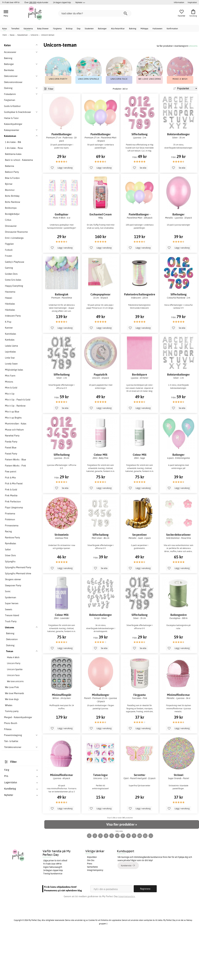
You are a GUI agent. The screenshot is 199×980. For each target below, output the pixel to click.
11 (145, 882)
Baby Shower (43, 28)
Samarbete (92, 914)
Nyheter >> (80, 2)
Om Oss (91, 907)
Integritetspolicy (95, 917)
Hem (5, 35)
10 (140, 882)
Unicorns (193, 46)
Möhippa (144, 28)
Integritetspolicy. (127, 943)
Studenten (89, 28)
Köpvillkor (92, 904)
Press (90, 910)
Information (179, 2)
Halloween (157, 28)
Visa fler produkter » (122, 871)
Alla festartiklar (118, 28)
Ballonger (102, 28)
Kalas (5, 28)
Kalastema (28, 28)
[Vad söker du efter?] (95, 13)
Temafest (15, 28)
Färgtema (57, 28)
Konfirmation (172, 28)
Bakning (133, 28)
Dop (79, 28)
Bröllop (69, 28)
